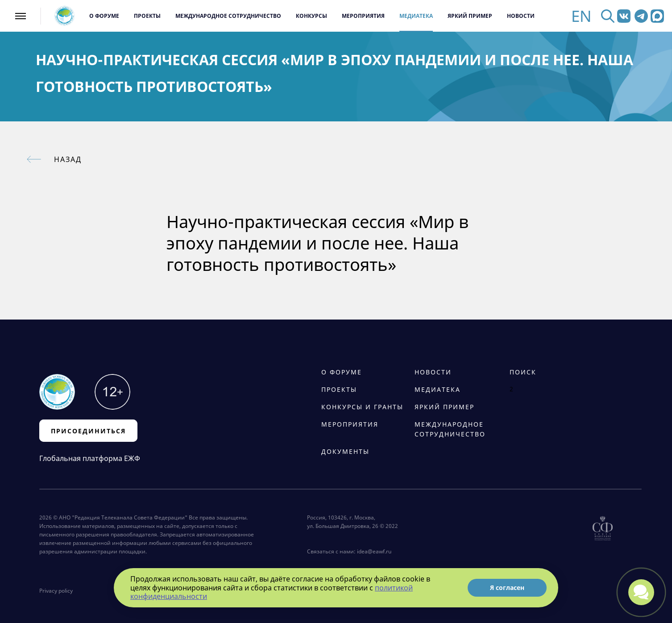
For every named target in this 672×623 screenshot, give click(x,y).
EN (581, 16)
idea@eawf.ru (374, 551)
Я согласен (507, 588)
